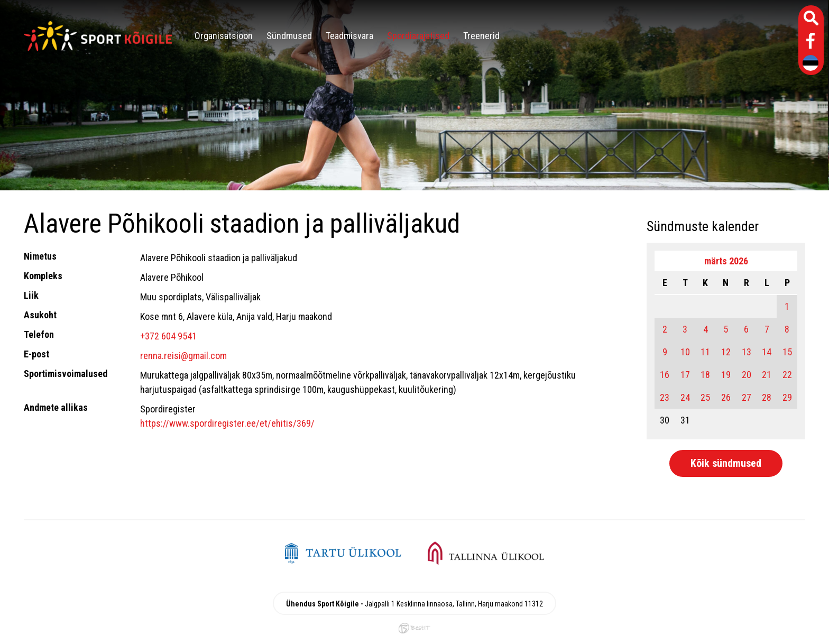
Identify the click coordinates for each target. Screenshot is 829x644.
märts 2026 (726, 261)
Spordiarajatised (418, 36)
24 (685, 397)
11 (705, 352)
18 (705, 375)
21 (767, 375)
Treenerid (481, 36)
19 (726, 375)
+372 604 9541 (168, 336)
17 (685, 375)
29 (787, 397)
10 (685, 352)
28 (767, 397)
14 (767, 352)
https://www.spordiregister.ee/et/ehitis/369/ (227, 423)
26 (726, 397)
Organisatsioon (224, 36)
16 (665, 375)
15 (787, 352)
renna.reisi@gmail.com (183, 356)
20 (747, 375)
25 (705, 397)
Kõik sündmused (726, 463)
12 (726, 352)
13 (747, 352)
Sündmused (289, 36)
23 (665, 397)
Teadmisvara (349, 36)
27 (747, 397)
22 (787, 375)
